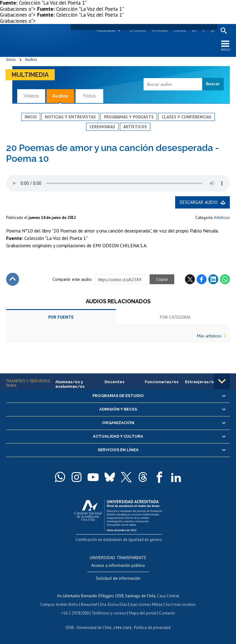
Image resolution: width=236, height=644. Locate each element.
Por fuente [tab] (61, 317)
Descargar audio (199, 202)
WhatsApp (225, 279)
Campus (47, 604)
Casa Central (168, 596)
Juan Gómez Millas (146, 604)
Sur (168, 604)
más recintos (185, 604)
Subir (13, 279)
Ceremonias (102, 127)
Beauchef (89, 604)
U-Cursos (138, 30)
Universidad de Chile (94, 628)
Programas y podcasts (129, 117)
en (194, 30)
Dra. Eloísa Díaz (114, 604)
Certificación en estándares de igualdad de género (119, 540)
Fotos (89, 96)
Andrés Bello (67, 604)
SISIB (70, 628)
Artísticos (135, 127)
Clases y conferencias (187, 117)
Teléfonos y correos (109, 613)
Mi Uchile (160, 30)
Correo (180, 30)
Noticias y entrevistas (70, 117)
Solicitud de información (118, 578)
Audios (31, 59)
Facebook (202, 279)
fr (204, 30)
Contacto (167, 613)
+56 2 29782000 (75, 613)
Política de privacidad (152, 628)
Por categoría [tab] (175, 317)
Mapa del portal (143, 613)
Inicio (11, 59)
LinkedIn (213, 279)
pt (213, 30)
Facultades (106, 30)
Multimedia (30, 75)
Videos (31, 96)
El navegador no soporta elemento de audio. (118, 183)
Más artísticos (209, 336)
